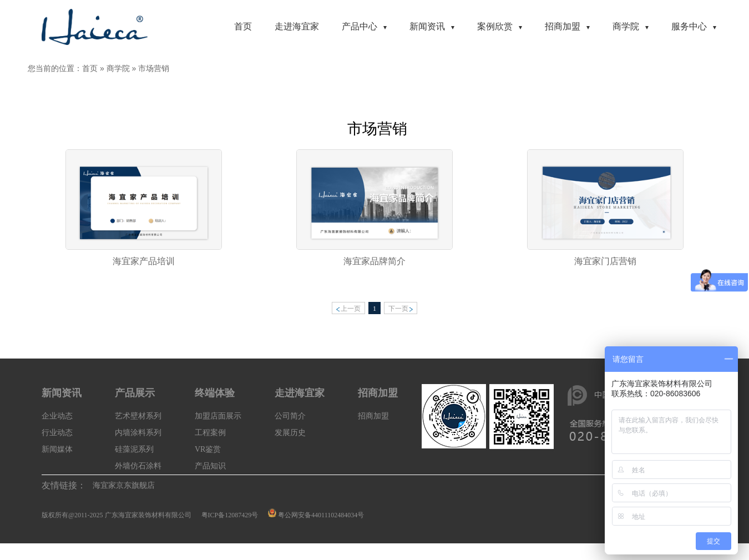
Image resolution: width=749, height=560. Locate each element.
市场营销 (154, 68)
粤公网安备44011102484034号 (321, 515)
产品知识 (210, 466)
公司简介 (290, 416)
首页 (90, 68)
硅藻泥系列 (134, 449)
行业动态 (57, 433)
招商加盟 (373, 416)
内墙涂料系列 (138, 433)
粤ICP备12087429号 (230, 515)
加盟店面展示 (218, 416)
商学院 (118, 68)
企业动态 (57, 416)
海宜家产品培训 (144, 261)
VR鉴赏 (208, 449)
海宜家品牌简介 (374, 261)
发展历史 (290, 433)
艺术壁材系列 (138, 416)
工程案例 (210, 433)
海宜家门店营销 (605, 261)
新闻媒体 (57, 449)
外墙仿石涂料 (138, 466)
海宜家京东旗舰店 (124, 485)
